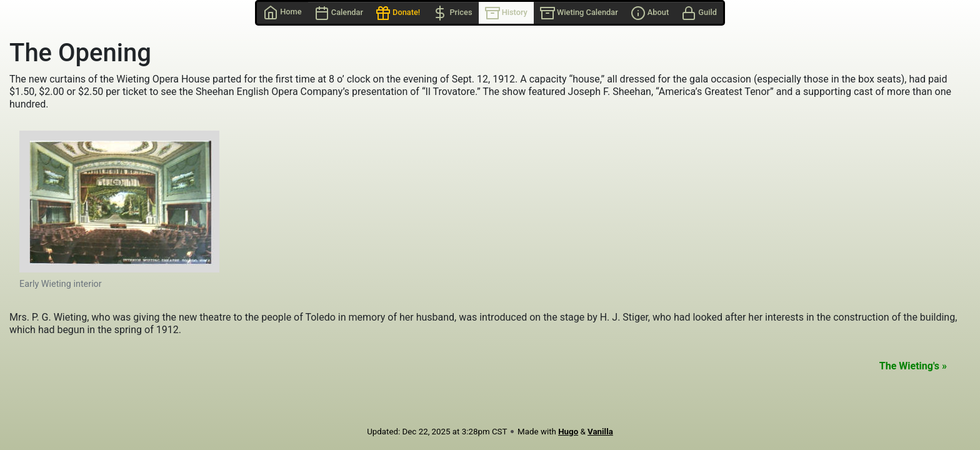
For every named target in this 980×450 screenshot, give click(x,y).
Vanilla (600, 432)
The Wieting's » (913, 366)
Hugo (568, 432)
